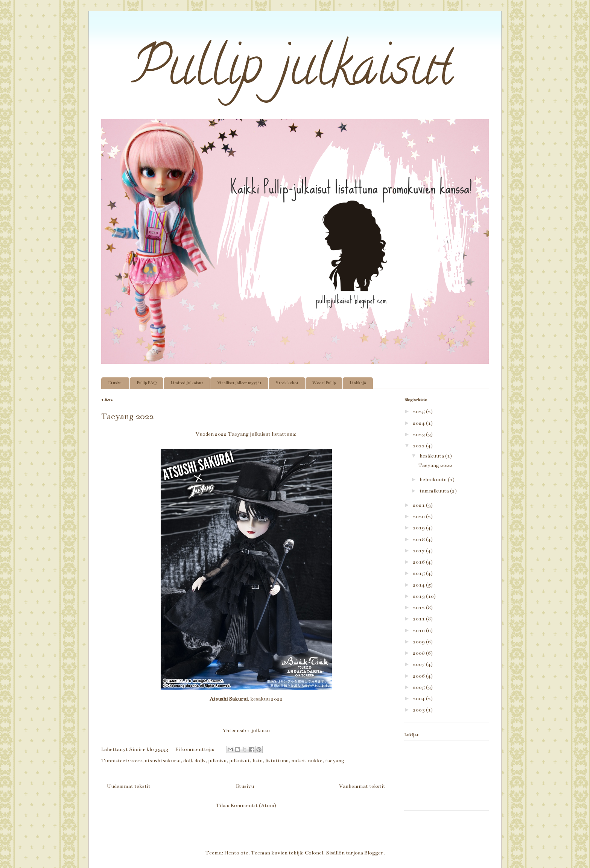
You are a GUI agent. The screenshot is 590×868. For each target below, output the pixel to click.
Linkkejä (358, 383)
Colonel (314, 853)
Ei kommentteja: (195, 749)
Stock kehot (287, 383)
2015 (419, 573)
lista (258, 761)
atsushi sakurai (163, 761)
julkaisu (217, 761)
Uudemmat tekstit (129, 786)
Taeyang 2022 (127, 416)
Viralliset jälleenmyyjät (239, 383)
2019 (419, 528)
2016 (419, 562)
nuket (298, 761)
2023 (419, 434)
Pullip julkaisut (277, 72)
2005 (419, 687)
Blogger (374, 853)
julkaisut (239, 761)
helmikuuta (434, 480)
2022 (136, 761)
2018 (419, 539)
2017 (419, 551)
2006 (419, 676)
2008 (419, 653)
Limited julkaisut (187, 383)
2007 (419, 664)
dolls (200, 761)
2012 (419, 607)
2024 (419, 423)
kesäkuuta (432, 456)
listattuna (277, 761)
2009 (419, 642)
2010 (419, 630)
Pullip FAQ (147, 383)
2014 (419, 585)
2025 (419, 411)
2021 (419, 505)
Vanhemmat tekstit (362, 786)
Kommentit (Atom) (253, 805)
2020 (419, 516)
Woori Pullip (324, 383)
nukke (315, 761)
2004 (419, 699)
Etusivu (115, 383)
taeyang (335, 761)
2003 (419, 710)
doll (188, 761)
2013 (419, 596)
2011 (419, 619)
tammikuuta (435, 491)
